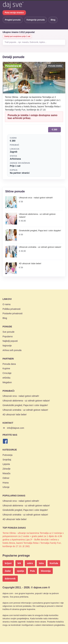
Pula (32, 571)
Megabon (7, 382)
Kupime (6, 368)
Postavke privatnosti (12, 313)
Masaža (6, 473)
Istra (41, 563)
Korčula (54, 563)
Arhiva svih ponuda (12, 350)
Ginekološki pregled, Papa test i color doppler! (25, 405)
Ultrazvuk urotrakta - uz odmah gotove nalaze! (25, 410)
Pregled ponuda (13, 20)
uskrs (30, 563)
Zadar (8, 571)
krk (19, 563)
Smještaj (7, 460)
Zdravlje (7, 469)
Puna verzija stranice (14, 13)
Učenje (6, 487)
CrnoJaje (7, 373)
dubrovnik (10, 579)
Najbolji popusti (10, 341)
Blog (53, 20)
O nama (7, 304)
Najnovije (7, 346)
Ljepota (6, 464)
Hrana (6, 483)
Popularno (8, 336)
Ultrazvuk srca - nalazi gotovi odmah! (21, 396)
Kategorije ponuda (36, 20)
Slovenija (46, 571)
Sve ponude (8, 332)
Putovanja (7, 455)
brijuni (8, 563)
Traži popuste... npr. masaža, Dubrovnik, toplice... (25, 42)
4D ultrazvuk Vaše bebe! (15, 415)
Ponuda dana (9, 364)
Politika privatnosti (12, 309)
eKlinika (6, 378)
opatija (20, 571)
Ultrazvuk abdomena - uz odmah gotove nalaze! (26, 401)
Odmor (6, 478)
